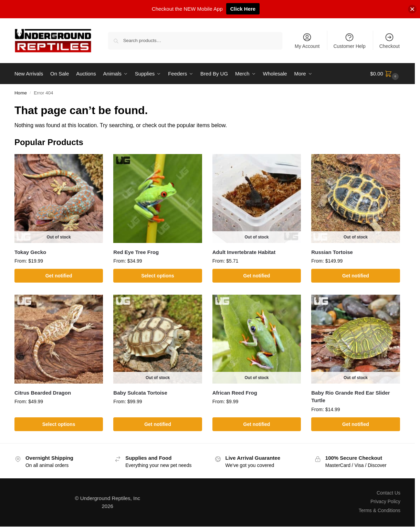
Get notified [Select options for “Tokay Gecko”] (59, 276)
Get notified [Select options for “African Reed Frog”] (257, 424)
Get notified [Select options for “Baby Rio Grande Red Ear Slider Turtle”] (356, 424)
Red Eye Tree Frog (136, 252)
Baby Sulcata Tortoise (140, 393)
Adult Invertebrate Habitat (244, 252)
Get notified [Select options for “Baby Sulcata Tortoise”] (158, 424)
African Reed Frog (235, 393)
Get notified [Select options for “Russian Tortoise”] (356, 276)
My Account (307, 41)
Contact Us (388, 493)
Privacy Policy (385, 501)
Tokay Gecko (30, 252)
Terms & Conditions (380, 510)
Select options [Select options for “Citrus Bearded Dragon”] (59, 424)
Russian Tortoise (332, 252)
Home (21, 93)
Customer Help (349, 41)
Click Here (243, 9)
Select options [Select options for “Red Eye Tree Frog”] (158, 276)
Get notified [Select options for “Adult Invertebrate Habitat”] (257, 276)
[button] (385, 74)
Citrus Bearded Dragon (43, 393)
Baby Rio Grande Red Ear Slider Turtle (350, 397)
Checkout (390, 41)
